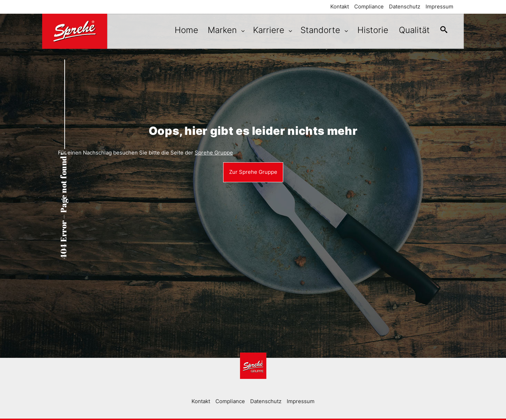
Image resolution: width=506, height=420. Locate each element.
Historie (368, 30)
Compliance (369, 6)
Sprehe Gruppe (214, 153)
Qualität (411, 30)
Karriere (265, 30)
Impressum (439, 6)
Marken (218, 30)
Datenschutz (405, 6)
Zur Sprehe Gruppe (253, 172)
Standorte (316, 30)
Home (179, 30)
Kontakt (340, 6)
